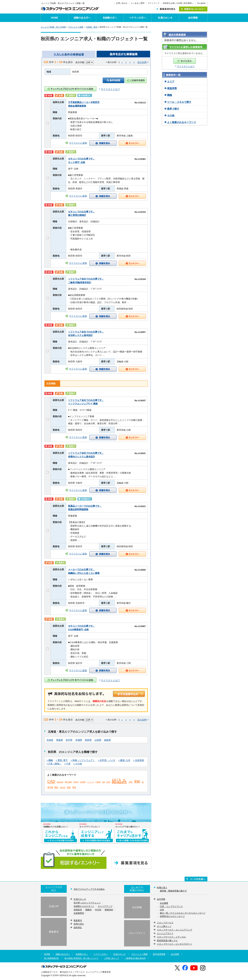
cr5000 (83, 782)
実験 (137, 782)
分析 (130, 782)
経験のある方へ (82, 18)
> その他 (78, 764)
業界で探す (173, 109)
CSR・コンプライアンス (171, 907)
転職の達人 (162, 888)
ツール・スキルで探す (179, 102)
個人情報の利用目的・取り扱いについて (82, 958)
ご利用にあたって (112, 958)
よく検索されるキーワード (182, 122)
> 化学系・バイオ (107, 760)
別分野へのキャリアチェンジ (87, 903)
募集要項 (78, 920)
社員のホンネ (165, 18)
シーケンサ (90, 782)
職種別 (88, 910)
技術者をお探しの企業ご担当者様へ (178, 3)
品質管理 (63, 788)
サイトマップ (154, 3)
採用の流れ (79, 924)
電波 (74, 787)
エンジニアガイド (165, 933)
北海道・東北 (92, 27)
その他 (171, 115)
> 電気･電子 (62, 760)
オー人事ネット (164, 926)
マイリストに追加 (78, 143)
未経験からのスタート (84, 906)
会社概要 (164, 903)
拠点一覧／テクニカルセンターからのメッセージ (183, 913)
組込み (119, 781)
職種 (170, 95)
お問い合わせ (122, 3)
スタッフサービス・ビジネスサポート (175, 944)
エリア (171, 82)
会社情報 (193, 18)
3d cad (68, 782)
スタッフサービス (165, 923)
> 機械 (50, 760)
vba (104, 782)
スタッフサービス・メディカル (171, 937)
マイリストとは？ (186, 66)
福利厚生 (78, 928)
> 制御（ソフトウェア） (83, 760)
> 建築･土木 (124, 760)
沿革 (162, 910)
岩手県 (69, 740)
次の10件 (142, 62)
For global (201, 3)
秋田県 (88, 740)
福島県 (107, 740)
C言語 (98, 782)
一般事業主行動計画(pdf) (135, 958)
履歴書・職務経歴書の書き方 (173, 891)
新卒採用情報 (159, 954)
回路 (69, 787)
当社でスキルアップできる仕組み (89, 889)
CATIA (76, 782)
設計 (109, 782)
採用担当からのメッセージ (172, 916)
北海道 (50, 740)
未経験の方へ (110, 18)
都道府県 (172, 88)
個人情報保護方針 (52, 958)
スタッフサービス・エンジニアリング (175, 930)
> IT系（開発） (54, 764)
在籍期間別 (79, 913)
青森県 (60, 740)
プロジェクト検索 (76, 27)
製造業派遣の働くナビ (167, 941)
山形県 (98, 740)
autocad (60, 782)
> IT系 (67, 764)
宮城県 (79, 740)
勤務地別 (109, 910)
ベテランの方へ (138, 18)
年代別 (98, 910)
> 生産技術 (139, 760)
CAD (51, 781)
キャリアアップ (105, 906)
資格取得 (78, 910)
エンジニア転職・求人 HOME (53, 27)
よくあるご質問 (138, 3)
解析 (56, 787)
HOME (55, 18)
